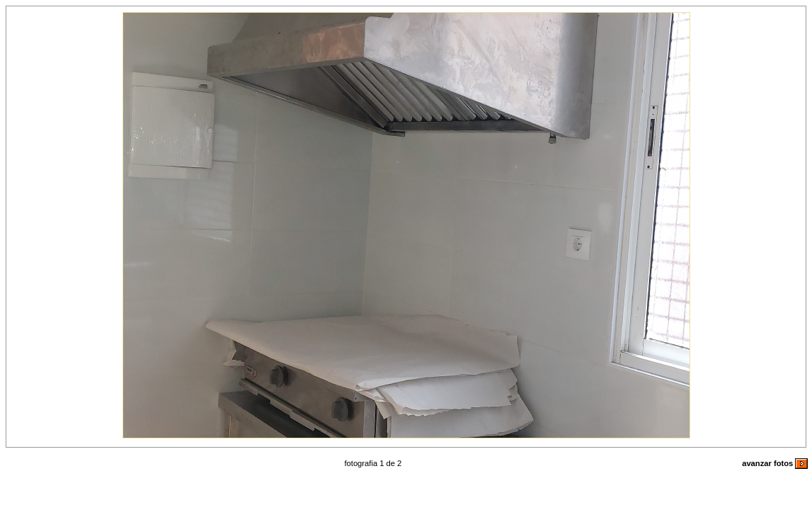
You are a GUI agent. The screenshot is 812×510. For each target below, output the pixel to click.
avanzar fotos (775, 463)
